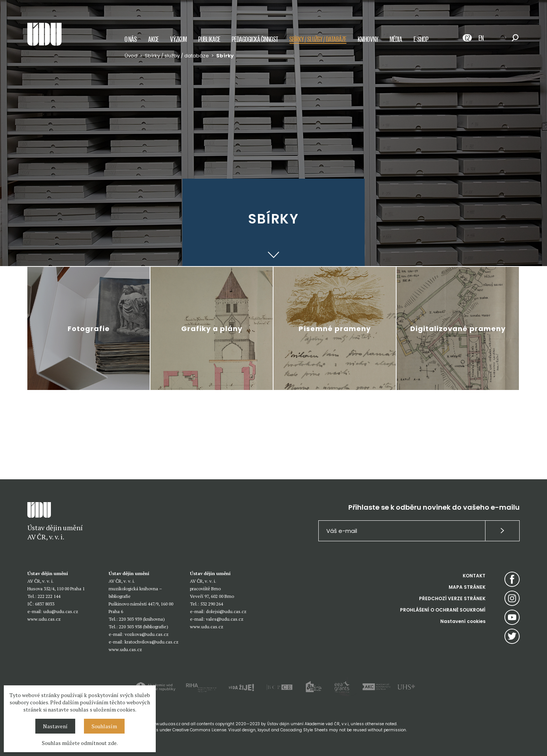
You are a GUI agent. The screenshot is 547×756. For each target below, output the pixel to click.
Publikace (209, 39)
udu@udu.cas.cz (61, 611)
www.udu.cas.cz (44, 619)
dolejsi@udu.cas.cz (226, 611)
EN (481, 38)
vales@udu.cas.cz (225, 619)
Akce (153, 39)
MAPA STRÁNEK (467, 587)
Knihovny (368, 39)
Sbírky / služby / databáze (318, 39)
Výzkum (179, 39)
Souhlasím (104, 726)
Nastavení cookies (463, 621)
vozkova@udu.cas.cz (147, 634)
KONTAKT (474, 576)
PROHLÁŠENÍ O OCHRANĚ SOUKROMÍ (443, 610)
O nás (131, 39)
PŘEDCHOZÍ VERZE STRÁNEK (452, 598)
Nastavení (55, 726)
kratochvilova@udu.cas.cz (152, 642)
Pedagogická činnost (255, 39)
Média (396, 39)
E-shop (421, 39)
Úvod (131, 56)
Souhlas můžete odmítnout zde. (80, 743)
